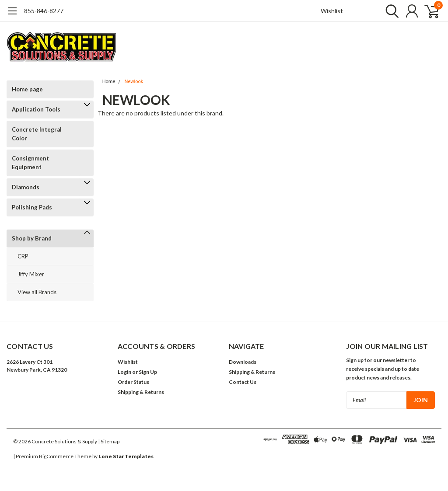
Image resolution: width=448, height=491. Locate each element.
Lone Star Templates (126, 456)
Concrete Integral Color (37, 134)
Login (124, 372)
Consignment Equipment (30, 163)
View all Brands (37, 292)
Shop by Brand (32, 238)
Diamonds (26, 187)
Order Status (133, 382)
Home (109, 82)
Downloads (243, 362)
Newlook (134, 82)
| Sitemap (109, 441)
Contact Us (243, 382)
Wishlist (332, 11)
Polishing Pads (32, 207)
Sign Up (148, 372)
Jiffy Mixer (31, 274)
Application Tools (36, 109)
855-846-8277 (44, 11)
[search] (390, 11)
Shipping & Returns (141, 392)
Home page (27, 89)
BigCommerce (56, 456)
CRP (23, 256)
